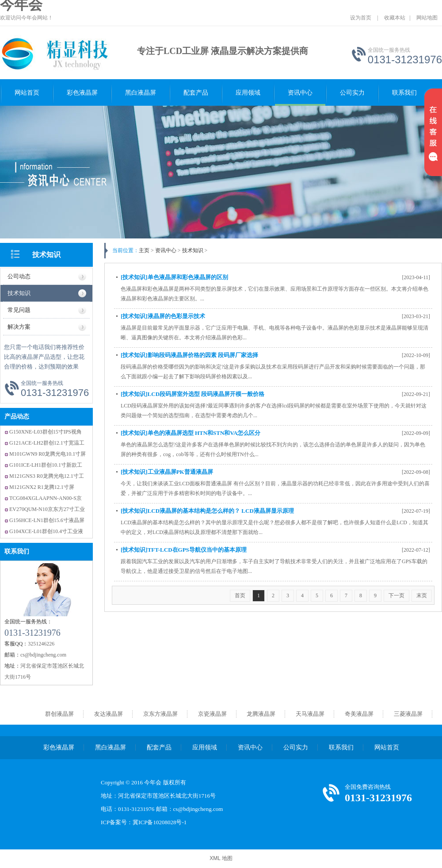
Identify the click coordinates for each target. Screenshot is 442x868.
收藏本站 (395, 18)
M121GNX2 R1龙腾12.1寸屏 (42, 487)
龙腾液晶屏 (261, 714)
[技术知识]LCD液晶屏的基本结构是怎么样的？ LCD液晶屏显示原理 (207, 511)
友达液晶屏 (109, 714)
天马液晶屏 (310, 714)
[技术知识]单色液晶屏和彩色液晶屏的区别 (174, 277)
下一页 (396, 595)
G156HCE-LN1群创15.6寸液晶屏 (47, 520)
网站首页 (27, 93)
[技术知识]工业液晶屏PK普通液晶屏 (167, 472)
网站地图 (427, 18)
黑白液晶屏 (141, 93)
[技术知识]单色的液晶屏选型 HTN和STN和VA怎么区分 (191, 433)
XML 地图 (221, 858)
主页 (144, 250)
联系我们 (404, 93)
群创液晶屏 (59, 714)
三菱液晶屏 (408, 714)
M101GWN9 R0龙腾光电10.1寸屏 (48, 454)
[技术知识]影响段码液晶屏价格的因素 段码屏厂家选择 (189, 355)
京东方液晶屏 (160, 714)
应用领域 (248, 93)
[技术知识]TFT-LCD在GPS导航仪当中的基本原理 (184, 550)
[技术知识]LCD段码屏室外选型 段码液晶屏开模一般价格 (192, 394)
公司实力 (352, 93)
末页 (422, 595)
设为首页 (361, 18)
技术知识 (46, 255)
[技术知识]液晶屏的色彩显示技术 (163, 316)
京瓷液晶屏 (212, 714)
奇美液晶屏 (359, 714)
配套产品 (196, 93)
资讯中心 (300, 93)
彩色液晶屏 (82, 93)
